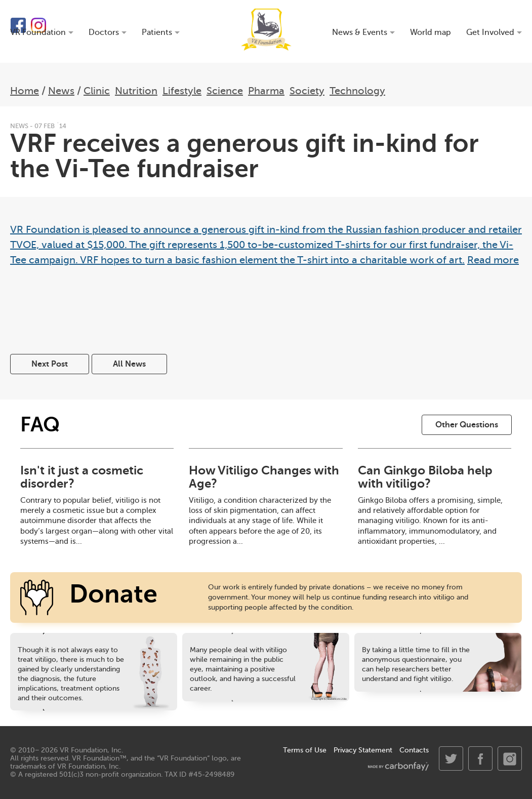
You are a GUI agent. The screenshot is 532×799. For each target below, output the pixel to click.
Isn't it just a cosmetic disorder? (82, 477)
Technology (357, 91)
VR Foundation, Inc (91, 750)
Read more (493, 260)
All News (129, 364)
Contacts (414, 750)
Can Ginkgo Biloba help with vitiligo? (425, 477)
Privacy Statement (363, 750)
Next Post (50, 364)
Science (225, 91)
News (61, 91)
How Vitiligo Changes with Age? (264, 477)
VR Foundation (266, 30)
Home (25, 91)
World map (431, 33)
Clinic (97, 91)
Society (307, 91)
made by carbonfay (398, 766)
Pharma (266, 91)
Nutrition (136, 91)
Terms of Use (305, 750)
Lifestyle (182, 91)
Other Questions (467, 425)
